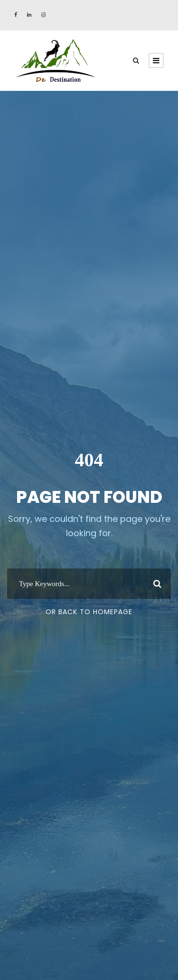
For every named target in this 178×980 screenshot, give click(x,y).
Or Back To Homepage (89, 612)
